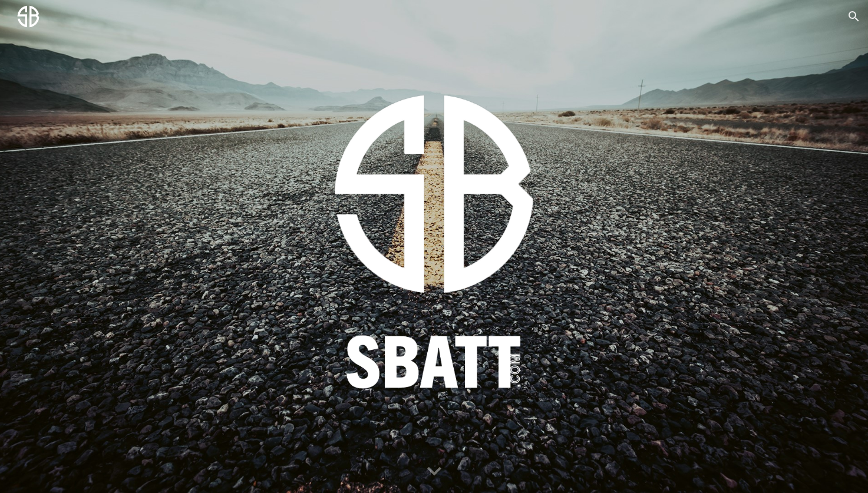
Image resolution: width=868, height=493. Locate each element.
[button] (854, 16)
